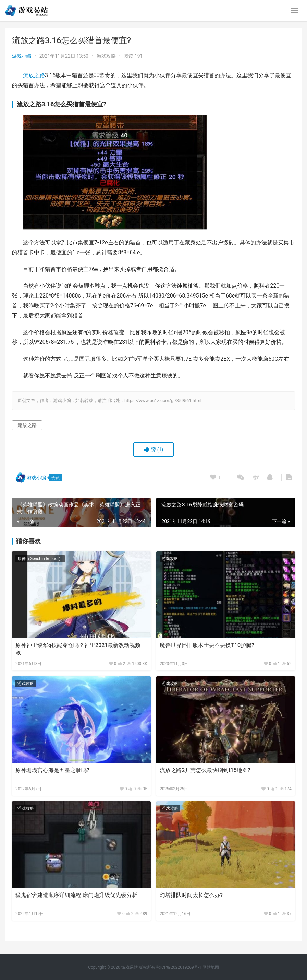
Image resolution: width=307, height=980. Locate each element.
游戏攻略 (106, 56)
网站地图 (211, 967)
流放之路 (34, 75)
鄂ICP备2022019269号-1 (178, 967)
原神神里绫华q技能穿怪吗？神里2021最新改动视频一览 (81, 649)
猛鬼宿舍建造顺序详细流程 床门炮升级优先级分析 (76, 895)
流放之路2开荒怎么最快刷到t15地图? (205, 770)
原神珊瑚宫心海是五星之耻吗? (52, 770)
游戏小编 (22, 56)
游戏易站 (130, 967)
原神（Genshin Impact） (40, 559)
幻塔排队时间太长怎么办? (191, 895)
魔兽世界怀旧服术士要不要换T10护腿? (207, 645)
